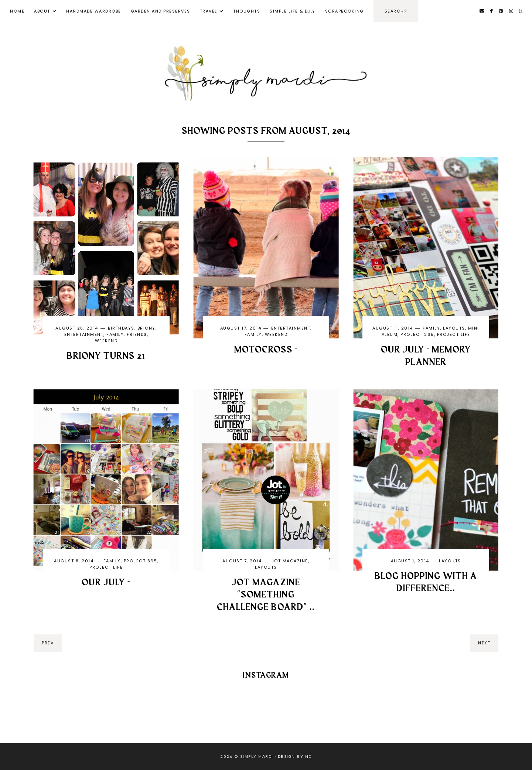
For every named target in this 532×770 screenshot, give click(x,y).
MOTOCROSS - (266, 350)
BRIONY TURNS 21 (106, 356)
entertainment (84, 334)
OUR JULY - (106, 583)
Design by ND (295, 757)
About (42, 11)
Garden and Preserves (161, 11)
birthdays (121, 328)
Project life (454, 334)
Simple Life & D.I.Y (293, 11)
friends (137, 334)
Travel (209, 11)
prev (48, 643)
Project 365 (417, 334)
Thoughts (247, 11)
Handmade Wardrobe (94, 11)
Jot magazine (290, 561)
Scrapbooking (345, 11)
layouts (454, 328)
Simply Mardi (257, 757)
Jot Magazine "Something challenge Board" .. (266, 595)
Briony (146, 328)
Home (17, 11)
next (484, 643)
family (115, 334)
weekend (106, 341)
